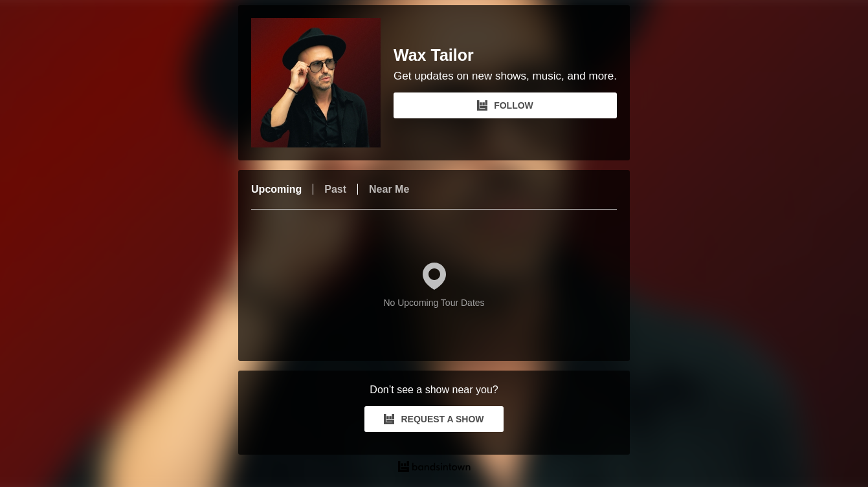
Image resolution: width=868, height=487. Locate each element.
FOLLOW (505, 105)
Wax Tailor (434, 55)
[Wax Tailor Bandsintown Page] (322, 83)
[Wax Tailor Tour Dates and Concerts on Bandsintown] (434, 468)
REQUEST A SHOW (434, 419)
